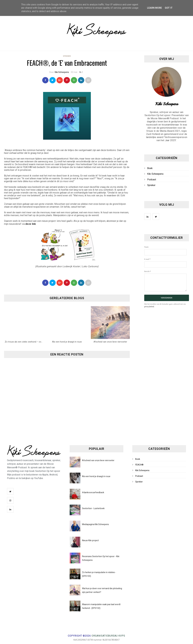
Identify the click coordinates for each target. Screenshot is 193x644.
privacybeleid (149, 307)
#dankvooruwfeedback (93, 492)
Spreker (67, 56)
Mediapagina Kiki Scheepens (95, 524)
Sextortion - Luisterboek (93, 508)
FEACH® (139, 465)
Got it (169, 8)
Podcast (152, 180)
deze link (31, 224)
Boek (150, 168)
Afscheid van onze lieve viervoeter (98, 460)
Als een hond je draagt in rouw (96, 476)
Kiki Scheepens (62, 72)
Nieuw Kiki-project (90, 540)
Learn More (154, 8)
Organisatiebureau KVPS (108, 636)
